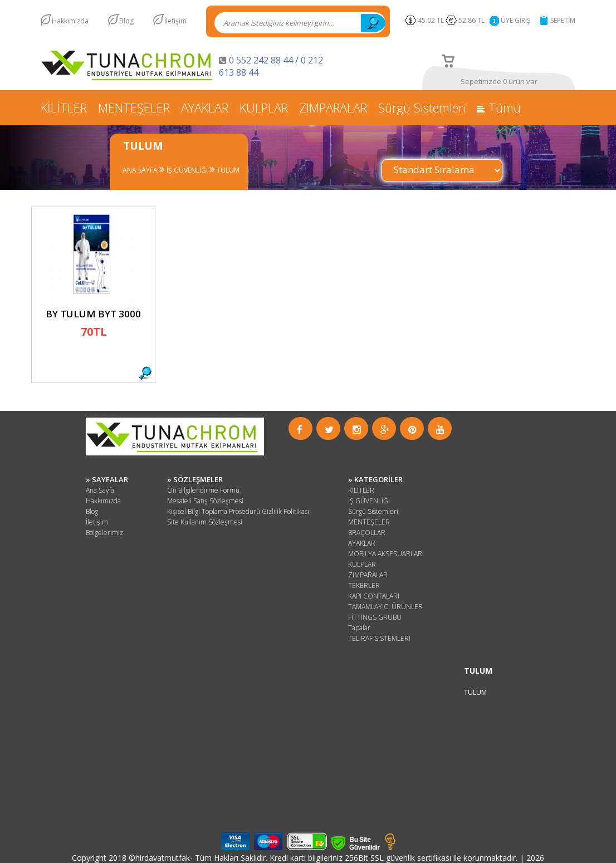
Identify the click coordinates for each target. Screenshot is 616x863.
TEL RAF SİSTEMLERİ (379, 638)
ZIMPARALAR (333, 107)
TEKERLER (364, 585)
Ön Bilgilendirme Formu (203, 490)
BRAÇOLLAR (367, 533)
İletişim (175, 21)
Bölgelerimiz (104, 533)
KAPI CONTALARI (374, 596)
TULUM (227, 170)
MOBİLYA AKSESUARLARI (386, 554)
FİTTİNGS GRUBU (375, 617)
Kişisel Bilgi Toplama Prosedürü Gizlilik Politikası (238, 511)
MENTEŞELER (134, 107)
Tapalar (359, 628)
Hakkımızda (70, 21)
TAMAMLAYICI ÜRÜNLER (385, 607)
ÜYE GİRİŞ (516, 20)
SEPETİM (563, 20)
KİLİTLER (64, 107)
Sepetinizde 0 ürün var (499, 81)
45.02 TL (431, 20)
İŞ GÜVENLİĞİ (186, 170)
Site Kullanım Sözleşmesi (205, 522)
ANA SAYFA (140, 170)
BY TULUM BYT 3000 (93, 314)
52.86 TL (473, 20)
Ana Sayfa (100, 490)
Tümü (499, 107)
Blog (126, 21)
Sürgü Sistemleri (422, 107)
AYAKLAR (205, 107)
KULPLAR (264, 107)
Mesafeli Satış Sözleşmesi (205, 501)
